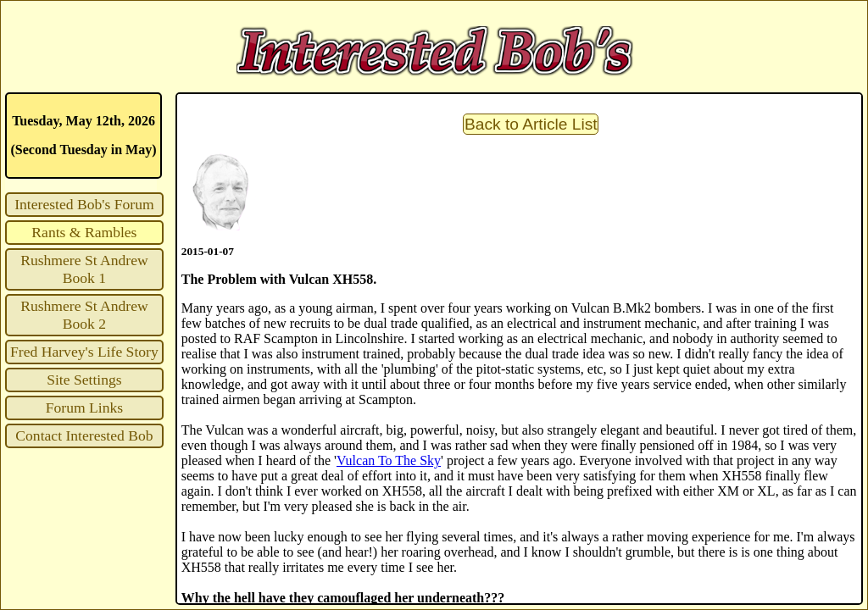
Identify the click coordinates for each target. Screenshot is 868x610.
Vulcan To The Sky (389, 460)
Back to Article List (531, 124)
